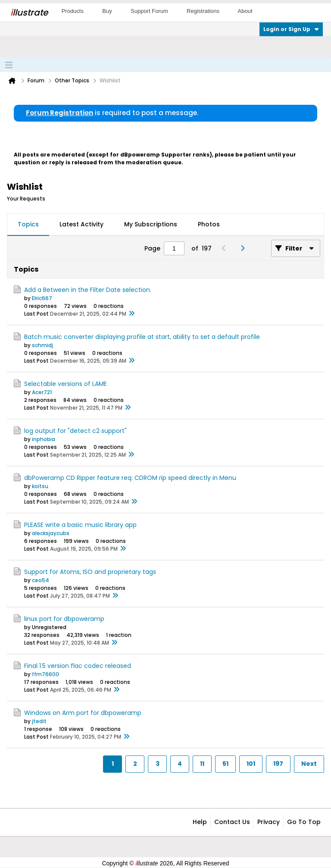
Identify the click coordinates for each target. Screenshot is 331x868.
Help (200, 822)
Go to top (304, 822)
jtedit (39, 721)
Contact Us (232, 822)
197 (278, 764)
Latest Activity (81, 224)
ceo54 (41, 580)
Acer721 (42, 392)
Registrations (203, 11)
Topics (28, 224)
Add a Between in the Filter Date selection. (88, 290)
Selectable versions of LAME (66, 384)
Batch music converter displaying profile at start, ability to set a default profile (142, 337)
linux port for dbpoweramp (64, 619)
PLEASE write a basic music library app (80, 525)
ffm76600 (45, 674)
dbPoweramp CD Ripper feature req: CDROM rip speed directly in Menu (130, 478)
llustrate (29, 13)
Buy (107, 11)
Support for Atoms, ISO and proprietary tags (90, 572)
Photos (209, 224)
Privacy (269, 822)
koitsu (40, 486)
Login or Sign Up (291, 29)
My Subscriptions (151, 224)
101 (251, 764)
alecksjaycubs (51, 533)
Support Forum (149, 11)
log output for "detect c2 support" (75, 431)
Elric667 (42, 298)
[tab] (28, 225)
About (245, 11)
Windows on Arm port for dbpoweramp (83, 713)
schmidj (42, 345)
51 (225, 764)
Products (73, 11)
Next (309, 764)
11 (202, 764)
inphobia (44, 439)
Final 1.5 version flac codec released (78, 666)
